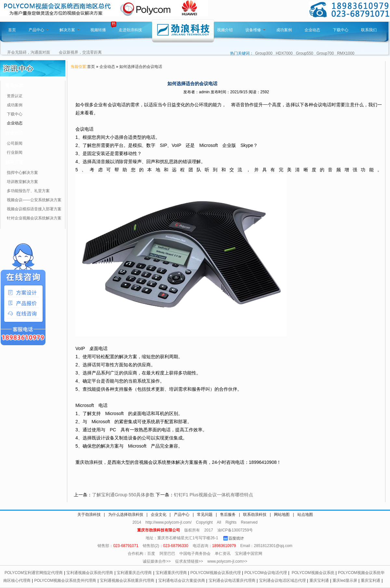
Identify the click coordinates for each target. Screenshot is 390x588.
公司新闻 (15, 143)
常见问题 (205, 515)
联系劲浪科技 (255, 515)
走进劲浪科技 (130, 30)
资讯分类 (14, 85)
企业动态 (312, 30)
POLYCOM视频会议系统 (313, 573)
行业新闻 (15, 152)
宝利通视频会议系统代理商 (90, 573)
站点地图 (305, 515)
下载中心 (341, 30)
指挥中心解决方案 (22, 173)
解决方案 (70, 30)
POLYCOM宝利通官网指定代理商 (34, 573)
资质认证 (15, 96)
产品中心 (39, 30)
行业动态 (14, 133)
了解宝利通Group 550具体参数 (123, 495)
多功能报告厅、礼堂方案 (28, 191)
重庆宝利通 (319, 581)
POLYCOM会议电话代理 (266, 573)
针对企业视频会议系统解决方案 (34, 218)
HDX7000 (284, 53)
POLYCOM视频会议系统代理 (216, 573)
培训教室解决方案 (22, 182)
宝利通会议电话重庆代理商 (232, 581)
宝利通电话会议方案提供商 (182, 581)
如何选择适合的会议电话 (141, 67)
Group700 (325, 53)
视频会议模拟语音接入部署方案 (34, 209)
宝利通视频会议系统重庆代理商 (127, 581)
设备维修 (255, 30)
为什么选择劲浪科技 (126, 515)
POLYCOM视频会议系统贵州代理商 (65, 581)
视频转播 (98, 30)
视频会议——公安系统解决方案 (34, 200)
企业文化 (159, 515)
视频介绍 (225, 30)
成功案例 (284, 30)
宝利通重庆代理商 (171, 573)
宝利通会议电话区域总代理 (282, 581)
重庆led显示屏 (345, 581)
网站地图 (282, 515)
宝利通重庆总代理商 (134, 573)
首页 (12, 30)
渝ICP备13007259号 (235, 530)
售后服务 (228, 515)
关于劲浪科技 (89, 515)
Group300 (264, 53)
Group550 (304, 53)
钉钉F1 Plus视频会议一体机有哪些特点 (213, 495)
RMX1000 (346, 53)
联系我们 (369, 30)
